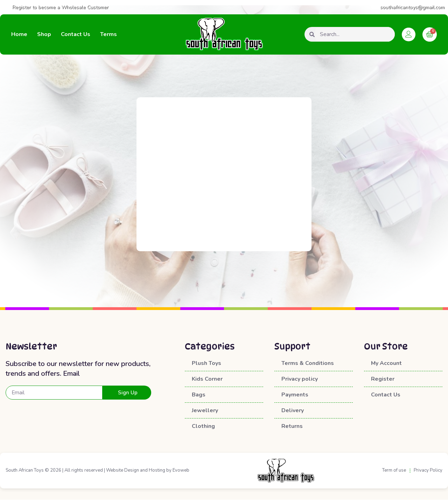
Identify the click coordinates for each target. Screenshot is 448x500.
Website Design (122, 471)
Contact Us (76, 34)
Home (19, 34)
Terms (108, 34)
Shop (44, 34)
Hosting (157, 471)
